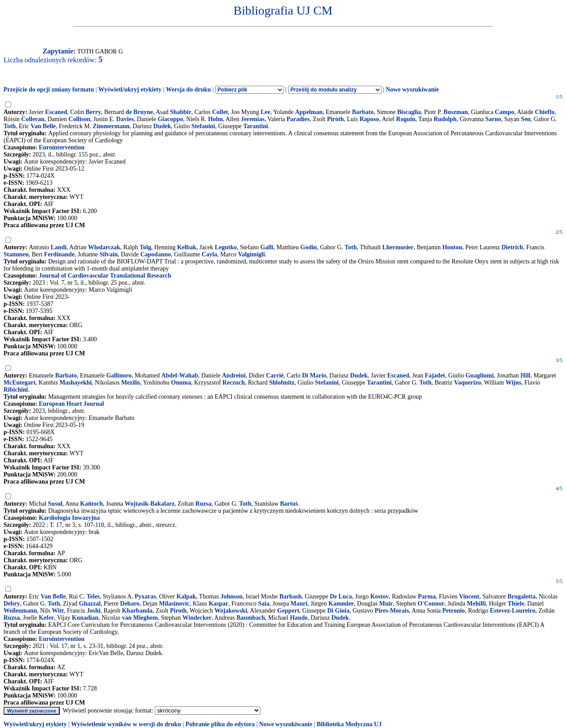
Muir (386, 604)
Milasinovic (174, 604)
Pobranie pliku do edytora (220, 724)
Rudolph (445, 119)
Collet (220, 112)
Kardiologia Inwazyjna (69, 518)
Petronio (453, 611)
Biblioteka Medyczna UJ (349, 724)
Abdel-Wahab (180, 375)
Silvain (109, 254)
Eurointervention (62, 147)
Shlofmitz (282, 383)
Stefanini (203, 126)
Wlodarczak (104, 247)
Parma (427, 597)
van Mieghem (140, 618)
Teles (93, 597)
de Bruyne (139, 112)
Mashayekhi (75, 383)
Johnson (232, 597)
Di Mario (314, 375)
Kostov (379, 597)
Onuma (181, 383)
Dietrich (512, 247)
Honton (452, 247)
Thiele (516, 604)
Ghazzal (90, 604)
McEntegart (19, 383)
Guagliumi (480, 375)
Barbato (363, 112)
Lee (265, 112)
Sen (526, 119)
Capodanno (155, 254)
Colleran (33, 119)
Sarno (493, 119)
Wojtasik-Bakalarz (150, 504)
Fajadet (435, 375)
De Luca (341, 597)
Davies (125, 119)
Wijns (513, 383)
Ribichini (16, 390)
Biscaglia (409, 112)
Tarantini (256, 126)
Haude (299, 618)
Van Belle (43, 126)
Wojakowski (231, 611)
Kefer (46, 618)
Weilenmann (20, 611)
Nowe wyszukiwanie (412, 90)
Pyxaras (145, 597)
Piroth (178, 611)
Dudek (162, 126)
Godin (308, 247)
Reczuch (234, 383)
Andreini (234, 375)
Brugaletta (521, 597)
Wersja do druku (188, 90)
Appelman (309, 112)
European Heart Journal (72, 404)
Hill (526, 375)
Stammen (16, 254)
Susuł (55, 504)
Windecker (197, 618)
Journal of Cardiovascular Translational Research (105, 276)
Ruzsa (204, 504)
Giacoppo (170, 119)
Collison (79, 119)
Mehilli (476, 604)
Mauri (299, 604)
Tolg (145, 247)
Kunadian (85, 618)
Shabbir (180, 112)
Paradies (298, 119)
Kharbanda (137, 611)
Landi (59, 247)
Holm (215, 119)
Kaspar (218, 604)
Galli (267, 247)
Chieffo (545, 112)
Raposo (369, 119)
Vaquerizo (468, 383)
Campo (505, 112)
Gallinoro (119, 375)
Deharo (130, 604)
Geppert (288, 611)
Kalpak (186, 597)
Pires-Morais (392, 611)
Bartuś (289, 504)
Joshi (94, 611)
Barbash (291, 597)
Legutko (226, 247)
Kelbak (187, 247)
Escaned (56, 112)
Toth (10, 126)
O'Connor (431, 604)
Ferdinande (59, 254)
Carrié (275, 375)
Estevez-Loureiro (513, 611)
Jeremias (253, 119)
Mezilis (131, 383)
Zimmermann (111, 126)
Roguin (406, 119)
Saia (264, 604)
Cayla (209, 254)
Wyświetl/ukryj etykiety (130, 90)
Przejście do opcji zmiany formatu (49, 90)
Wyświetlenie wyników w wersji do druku (126, 724)
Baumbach (251, 618)
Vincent (469, 597)
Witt (58, 611)
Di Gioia (338, 611)
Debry (12, 604)
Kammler (341, 604)
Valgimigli (251, 254)
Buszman (456, 112)
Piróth (335, 119)
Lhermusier (398, 247)
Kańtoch (91, 504)
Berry (94, 112)
